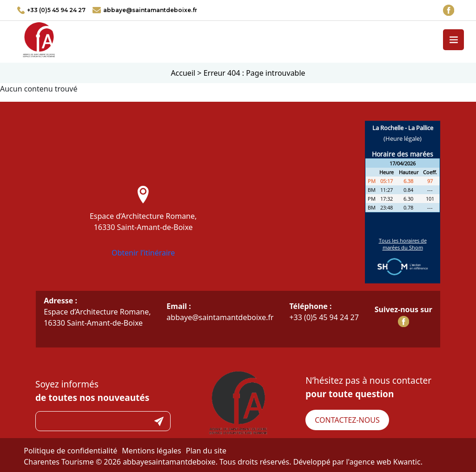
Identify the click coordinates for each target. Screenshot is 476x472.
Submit (159, 421)
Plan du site (206, 451)
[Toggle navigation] (453, 40)
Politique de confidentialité (70, 451)
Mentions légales (152, 451)
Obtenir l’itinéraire (143, 253)
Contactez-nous (347, 420)
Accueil (183, 73)
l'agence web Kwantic (383, 462)
